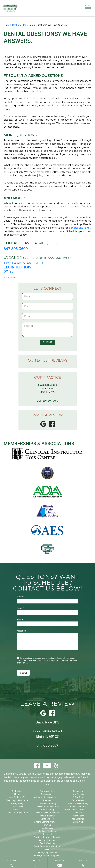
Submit (23, 673)
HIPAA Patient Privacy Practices (74, 811)
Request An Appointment (17, 813)
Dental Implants (48, 816)
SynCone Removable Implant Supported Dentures (47, 839)
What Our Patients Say (78, 803)
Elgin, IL (85, 777)
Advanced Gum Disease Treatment (45, 799)
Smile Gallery (78, 800)
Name (21, 597)
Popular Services (47, 791)
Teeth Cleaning (47, 794)
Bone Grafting (47, 810)
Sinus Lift (47, 834)
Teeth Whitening (47, 843)
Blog (24, 25)
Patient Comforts (78, 807)
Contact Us (17, 810)
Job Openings (78, 819)
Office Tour (78, 797)
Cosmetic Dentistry (47, 803)
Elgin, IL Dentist (12, 25)
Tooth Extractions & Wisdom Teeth (47, 848)
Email (21, 608)
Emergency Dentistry (47, 853)
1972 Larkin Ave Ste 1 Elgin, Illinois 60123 (23, 267)
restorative (23, 231)
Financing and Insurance (17, 800)
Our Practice (17, 791)
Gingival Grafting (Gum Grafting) (44, 823)
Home (17, 794)
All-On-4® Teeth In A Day (47, 807)
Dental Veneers (47, 819)
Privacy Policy (17, 803)
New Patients (78, 794)
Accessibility (17, 807)
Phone (21, 619)
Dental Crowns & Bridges (48, 813)
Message (21, 631)
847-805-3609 (16, 249)
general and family (80, 228)
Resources (78, 791)
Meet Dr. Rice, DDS (17, 797)
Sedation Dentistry (47, 831)
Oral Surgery (47, 828)
